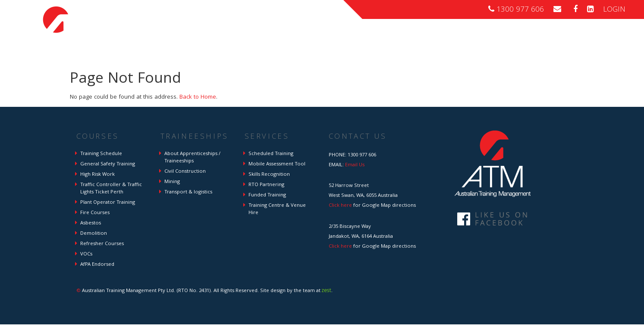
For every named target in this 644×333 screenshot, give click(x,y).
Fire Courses (95, 213)
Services (531, 37)
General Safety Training (108, 164)
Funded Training (267, 195)
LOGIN (614, 10)
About (567, 37)
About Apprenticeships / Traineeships (192, 158)
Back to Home (198, 97)
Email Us (355, 165)
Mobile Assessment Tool (277, 164)
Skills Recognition (269, 175)
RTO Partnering (266, 185)
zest (327, 290)
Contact (602, 37)
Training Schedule (101, 154)
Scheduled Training (271, 154)
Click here (340, 206)
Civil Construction (185, 172)
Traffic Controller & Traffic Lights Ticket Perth (111, 189)
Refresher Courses (102, 244)
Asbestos (91, 223)
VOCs (86, 254)
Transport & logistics (188, 192)
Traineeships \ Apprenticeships (454, 37)
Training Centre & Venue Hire (277, 209)
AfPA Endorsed (97, 265)
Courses (377, 37)
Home (341, 37)
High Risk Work (97, 175)
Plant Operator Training (108, 203)
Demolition (94, 234)
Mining (172, 182)
